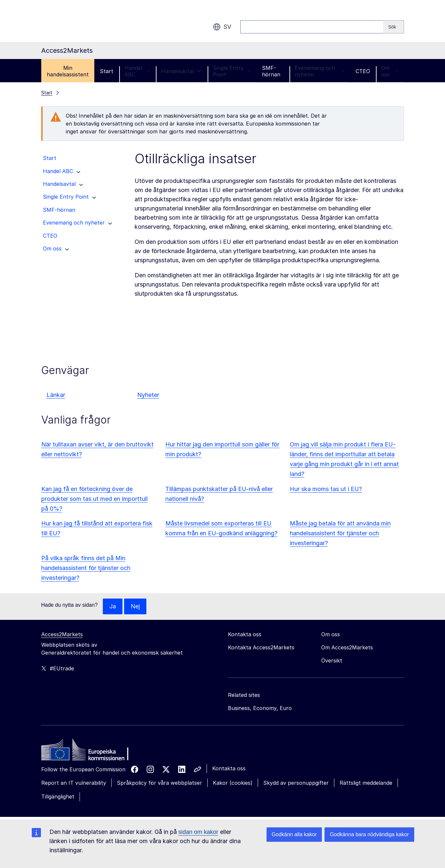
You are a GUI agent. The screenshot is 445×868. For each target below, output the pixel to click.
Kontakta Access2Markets (261, 647)
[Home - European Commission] (89, 751)
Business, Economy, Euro (260, 708)
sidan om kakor (198, 832)
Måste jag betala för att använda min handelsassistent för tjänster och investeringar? (340, 533)
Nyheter (148, 395)
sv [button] (222, 27)
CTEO (363, 71)
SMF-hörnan (271, 71)
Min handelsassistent (68, 71)
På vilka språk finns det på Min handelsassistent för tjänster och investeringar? (86, 568)
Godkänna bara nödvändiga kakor (369, 834)
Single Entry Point (232, 71)
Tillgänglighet (58, 797)
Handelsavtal (181, 71)
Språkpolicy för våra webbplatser (159, 783)
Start (107, 71)
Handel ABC (137, 71)
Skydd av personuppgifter (296, 783)
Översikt (332, 661)
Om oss (390, 71)
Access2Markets (62, 634)
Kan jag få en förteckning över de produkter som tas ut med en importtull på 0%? (94, 499)
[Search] (393, 27)
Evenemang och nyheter (320, 71)
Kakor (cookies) (233, 783)
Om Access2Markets (347, 647)
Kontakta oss (229, 768)
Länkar (56, 395)
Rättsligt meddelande (366, 783)
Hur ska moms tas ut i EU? (326, 489)
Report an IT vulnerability (74, 783)
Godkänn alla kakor (294, 834)
